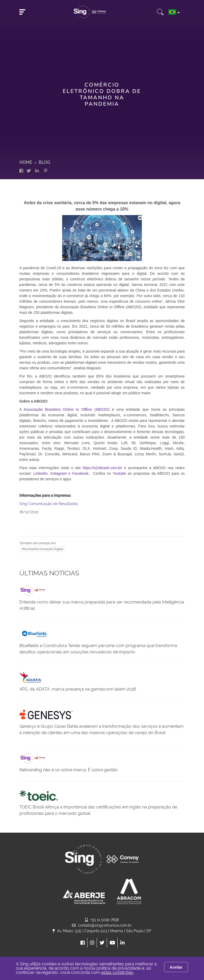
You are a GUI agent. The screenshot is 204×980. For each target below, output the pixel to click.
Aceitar (176, 967)
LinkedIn (41, 473)
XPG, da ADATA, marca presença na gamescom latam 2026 (78, 689)
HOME (26, 162)
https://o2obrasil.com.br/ (102, 468)
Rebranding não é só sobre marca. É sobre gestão (69, 770)
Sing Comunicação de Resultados (49, 504)
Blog (44, 162)
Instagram (58, 473)
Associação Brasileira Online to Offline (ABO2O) (67, 409)
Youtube (119, 473)
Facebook (80, 473)
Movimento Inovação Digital (42, 549)
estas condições (117, 972)
